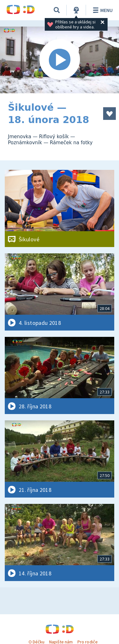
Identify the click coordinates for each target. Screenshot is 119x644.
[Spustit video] (60, 60)
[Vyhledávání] (57, 10)
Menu (102, 10)
